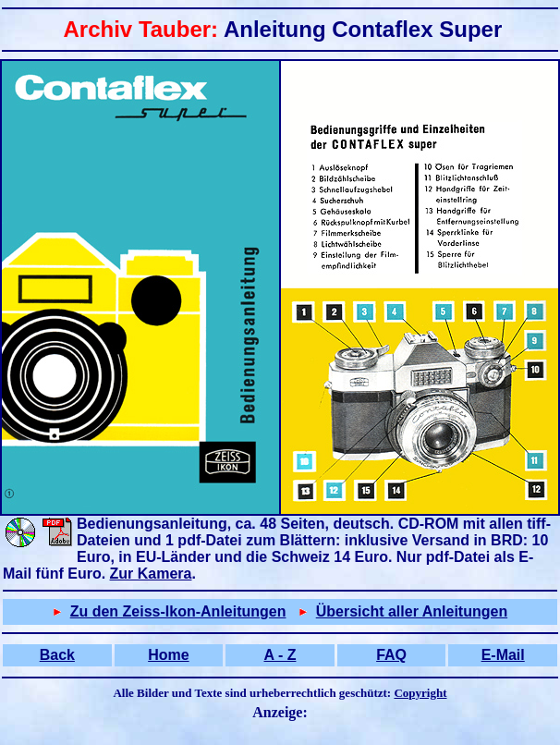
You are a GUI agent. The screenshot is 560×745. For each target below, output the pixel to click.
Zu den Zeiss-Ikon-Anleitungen (178, 611)
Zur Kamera (151, 574)
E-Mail (503, 655)
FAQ (391, 655)
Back (57, 655)
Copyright (420, 693)
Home (168, 655)
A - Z (280, 655)
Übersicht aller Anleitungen (412, 611)
